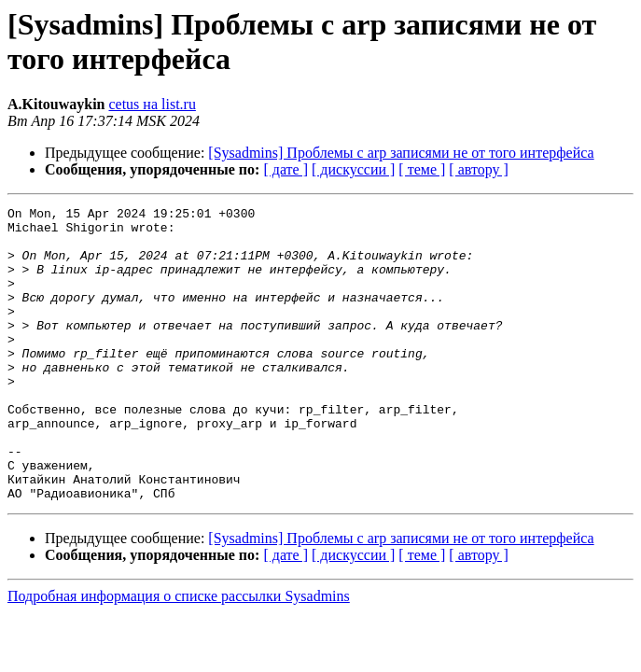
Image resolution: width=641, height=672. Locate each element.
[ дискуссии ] (353, 169)
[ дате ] (286, 169)
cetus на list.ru (152, 104)
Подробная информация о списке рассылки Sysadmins (179, 655)
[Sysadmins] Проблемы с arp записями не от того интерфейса (401, 153)
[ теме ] (422, 169)
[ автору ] (478, 169)
